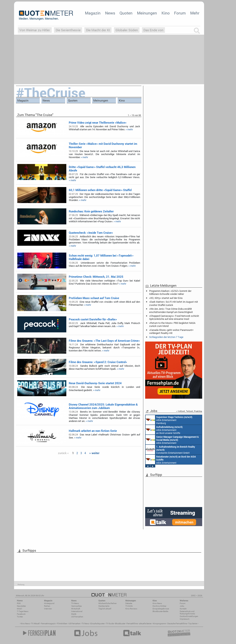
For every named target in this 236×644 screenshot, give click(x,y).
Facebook (21, 614)
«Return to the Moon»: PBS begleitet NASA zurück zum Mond (172, 324)
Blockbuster (120, 624)
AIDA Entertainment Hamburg (169, 420)
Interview (48, 609)
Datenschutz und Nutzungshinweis (187, 612)
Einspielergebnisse (161, 609)
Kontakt (183, 609)
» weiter (94, 453)
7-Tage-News (23, 611)
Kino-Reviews (131, 609)
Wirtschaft (76, 609)
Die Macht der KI (98, 30)
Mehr (195, 13)
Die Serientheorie (68, 30)
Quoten (126, 13)
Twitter (20, 617)
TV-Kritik (129, 606)
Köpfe (74, 614)
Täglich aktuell (105, 609)
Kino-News (157, 603)
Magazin (93, 13)
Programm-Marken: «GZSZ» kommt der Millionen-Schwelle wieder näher (170, 292)
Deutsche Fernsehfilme (177, 624)
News (110, 13)
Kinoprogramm (160, 624)
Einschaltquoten (98, 624)
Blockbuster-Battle (160, 611)
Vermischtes (76, 606)
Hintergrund (49, 603)
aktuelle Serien (145, 624)
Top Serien (193, 624)
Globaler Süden (127, 30)
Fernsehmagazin (48, 624)
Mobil (19, 609)
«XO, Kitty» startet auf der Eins (166, 298)
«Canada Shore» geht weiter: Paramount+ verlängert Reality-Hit (171, 331)
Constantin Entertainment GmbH (170, 450)
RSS (19, 603)
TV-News (75, 603)
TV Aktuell (35, 624)
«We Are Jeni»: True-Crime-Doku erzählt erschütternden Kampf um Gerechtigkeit (171, 310)
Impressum (185, 619)
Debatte (129, 603)
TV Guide (110, 624)
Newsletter (21, 606)
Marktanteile (104, 606)
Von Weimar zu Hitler (35, 30)
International (77, 611)
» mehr (129, 129)
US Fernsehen (74, 624)
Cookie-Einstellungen (189, 616)
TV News (85, 624)
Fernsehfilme (132, 624)
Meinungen (147, 13)
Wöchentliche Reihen (108, 603)
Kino (166, 13)
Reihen (47, 606)
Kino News (25, 624)
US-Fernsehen (77, 617)
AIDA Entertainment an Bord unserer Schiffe (164, 430)
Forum (180, 13)
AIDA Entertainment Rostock (172, 440)
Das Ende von (153, 30)
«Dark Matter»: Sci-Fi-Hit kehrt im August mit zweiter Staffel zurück (174, 303)
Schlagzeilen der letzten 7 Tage (166, 337)
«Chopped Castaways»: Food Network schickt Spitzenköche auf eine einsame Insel (174, 317)
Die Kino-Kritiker (159, 606)
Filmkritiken (62, 624)
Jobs (182, 606)
